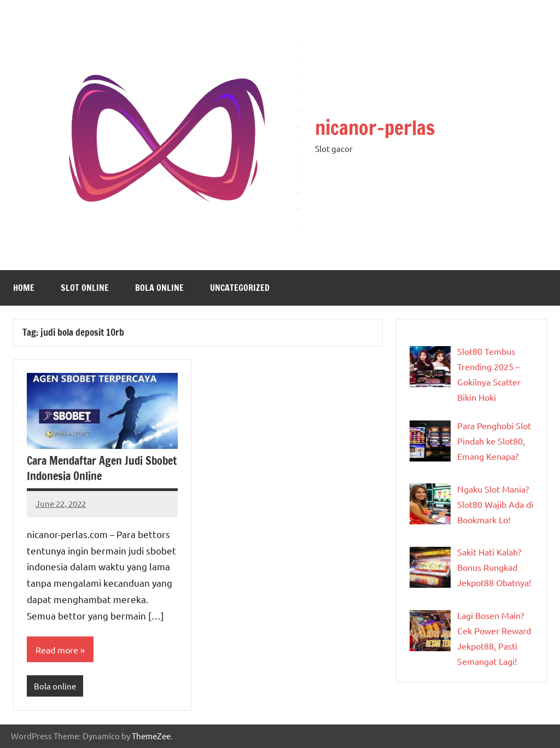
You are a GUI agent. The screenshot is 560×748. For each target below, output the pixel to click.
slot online (85, 288)
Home (24, 288)
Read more (57, 650)
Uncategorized (240, 288)
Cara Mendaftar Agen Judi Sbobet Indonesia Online (102, 468)
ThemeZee (151, 736)
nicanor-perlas (375, 128)
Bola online (159, 288)
